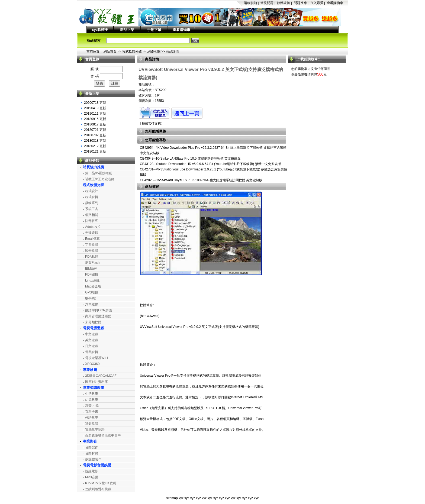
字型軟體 (92, 245)
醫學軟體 (92, 251)
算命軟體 (92, 424)
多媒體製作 (93, 459)
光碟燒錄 (92, 233)
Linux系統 (92, 280)
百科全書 (92, 412)
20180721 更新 (95, 130)
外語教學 (92, 418)
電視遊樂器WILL (97, 358)
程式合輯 (92, 197)
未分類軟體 (93, 322)
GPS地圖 (92, 292)
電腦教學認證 (95, 429)
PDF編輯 (92, 274)
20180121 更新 (95, 151)
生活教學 (92, 394)
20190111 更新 (95, 114)
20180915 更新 (95, 119)
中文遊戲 (92, 334)
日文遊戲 (92, 346)
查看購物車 (335, 3)
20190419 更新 (95, 108)
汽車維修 (92, 304)
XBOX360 (92, 364)
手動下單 (154, 30)
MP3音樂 (92, 477)
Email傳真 (92, 239)
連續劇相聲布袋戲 (98, 489)
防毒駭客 (92, 221)
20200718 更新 (95, 103)
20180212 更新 (95, 146)
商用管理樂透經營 (98, 316)
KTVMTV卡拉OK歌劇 (101, 483)
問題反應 (300, 3)
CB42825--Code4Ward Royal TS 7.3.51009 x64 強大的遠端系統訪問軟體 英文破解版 (201, 180)
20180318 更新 (95, 141)
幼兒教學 (92, 400)
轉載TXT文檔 (151, 124)
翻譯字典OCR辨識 (99, 310)
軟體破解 (284, 3)
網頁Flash (92, 263)
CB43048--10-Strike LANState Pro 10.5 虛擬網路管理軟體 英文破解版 (190, 159)
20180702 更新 (95, 135)
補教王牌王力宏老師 (100, 179)
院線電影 (92, 471)
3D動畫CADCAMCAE (101, 376)
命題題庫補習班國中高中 (103, 435)
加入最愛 (317, 3)
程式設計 (92, 191)
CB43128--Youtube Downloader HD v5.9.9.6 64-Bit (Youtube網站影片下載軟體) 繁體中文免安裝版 (210, 164)
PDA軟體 (92, 257)
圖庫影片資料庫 (96, 382)
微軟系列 (92, 203)
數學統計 (92, 298)
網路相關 (154, 51)
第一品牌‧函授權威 (99, 173)
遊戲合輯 (92, 352)
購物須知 (250, 3)
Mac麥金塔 (93, 286)
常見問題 (267, 3)
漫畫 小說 (92, 406)
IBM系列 (91, 269)
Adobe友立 (93, 227)
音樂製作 (92, 447)
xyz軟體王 (100, 30)
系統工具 (92, 209)
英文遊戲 (92, 340)
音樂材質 (92, 453)
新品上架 (127, 30)
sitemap (172, 498)
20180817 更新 (95, 124)
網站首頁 (110, 51)
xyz (181, 498)
